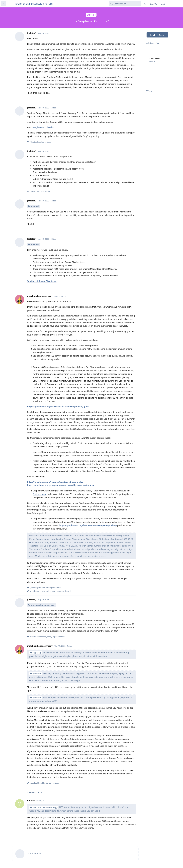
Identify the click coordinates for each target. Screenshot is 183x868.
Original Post (153, 43)
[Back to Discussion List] (4, 4)
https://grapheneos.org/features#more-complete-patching (88, 525)
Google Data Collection (43, 127)
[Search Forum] (125, 4)
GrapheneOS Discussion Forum (34, 4)
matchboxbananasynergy (43, 605)
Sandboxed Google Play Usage (42, 281)
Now (149, 91)
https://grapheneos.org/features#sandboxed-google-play (55, 482)
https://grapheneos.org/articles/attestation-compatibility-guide (58, 407)
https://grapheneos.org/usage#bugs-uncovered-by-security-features (60, 485)
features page (40, 494)
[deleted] (35, 206)
